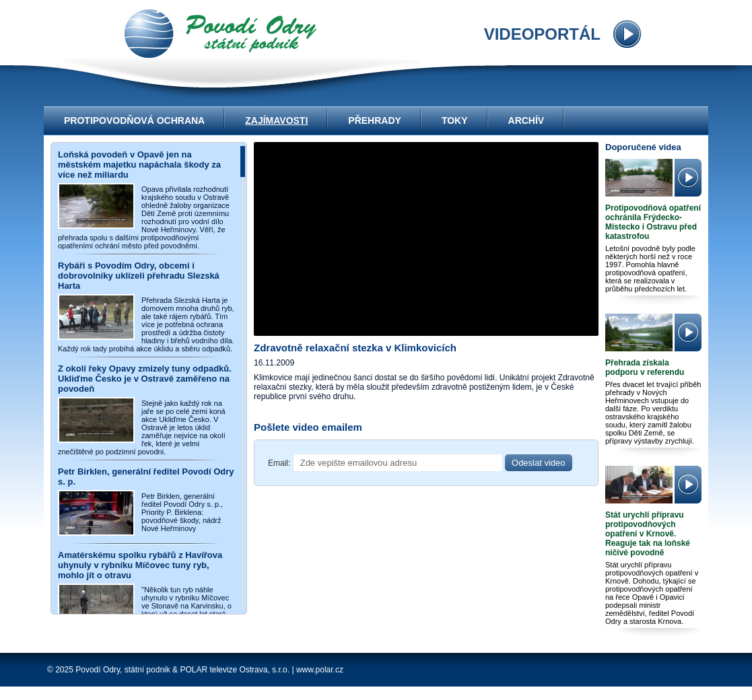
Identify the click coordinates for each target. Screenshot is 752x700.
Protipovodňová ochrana (134, 120)
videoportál (220, 34)
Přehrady (375, 120)
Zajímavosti (276, 120)
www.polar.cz (320, 670)
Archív (526, 120)
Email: (279, 463)
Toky (455, 120)
